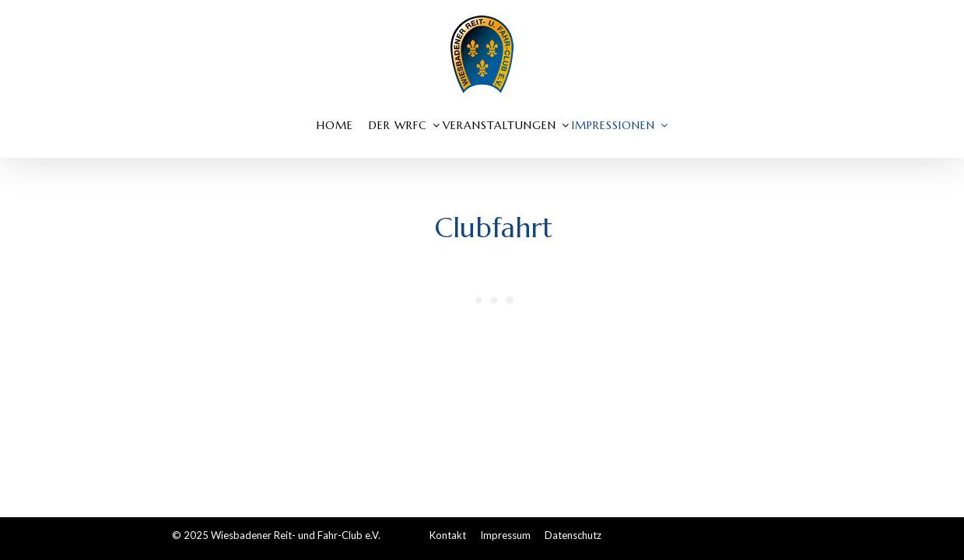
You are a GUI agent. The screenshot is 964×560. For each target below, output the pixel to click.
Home (335, 125)
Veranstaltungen (500, 125)
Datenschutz (573, 535)
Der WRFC (398, 125)
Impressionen (613, 125)
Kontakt (448, 535)
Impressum (505, 535)
